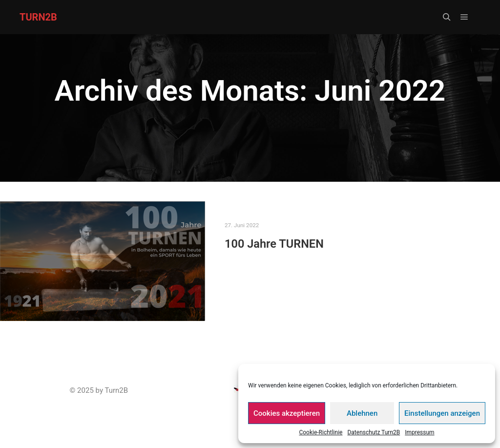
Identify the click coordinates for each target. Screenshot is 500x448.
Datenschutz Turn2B (374, 432)
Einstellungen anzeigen (442, 413)
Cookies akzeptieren (287, 413)
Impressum (419, 432)
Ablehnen (362, 413)
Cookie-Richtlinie (321, 432)
